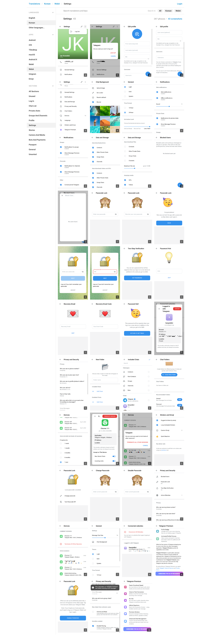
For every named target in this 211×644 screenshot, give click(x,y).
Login (180, 4)
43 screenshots (175, 19)
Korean (47, 4)
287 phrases (160, 19)
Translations (34, 4)
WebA (57, 4)
